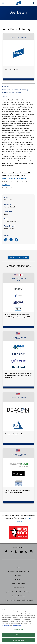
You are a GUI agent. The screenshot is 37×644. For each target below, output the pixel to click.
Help (19, 567)
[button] (3, 3)
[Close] (35, 607)
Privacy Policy (19, 575)
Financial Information (18, 584)
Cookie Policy (6, 625)
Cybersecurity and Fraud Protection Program (18, 592)
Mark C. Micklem (9, 179)
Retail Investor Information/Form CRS (18, 571)
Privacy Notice (17, 625)
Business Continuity (18, 588)
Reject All (18, 635)
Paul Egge (6, 185)
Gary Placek (22, 179)
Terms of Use (18, 580)
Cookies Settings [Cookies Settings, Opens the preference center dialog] (18, 629)
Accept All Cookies (18, 640)
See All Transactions (18, 258)
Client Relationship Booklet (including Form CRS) (19, 600)
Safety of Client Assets (19, 596)
